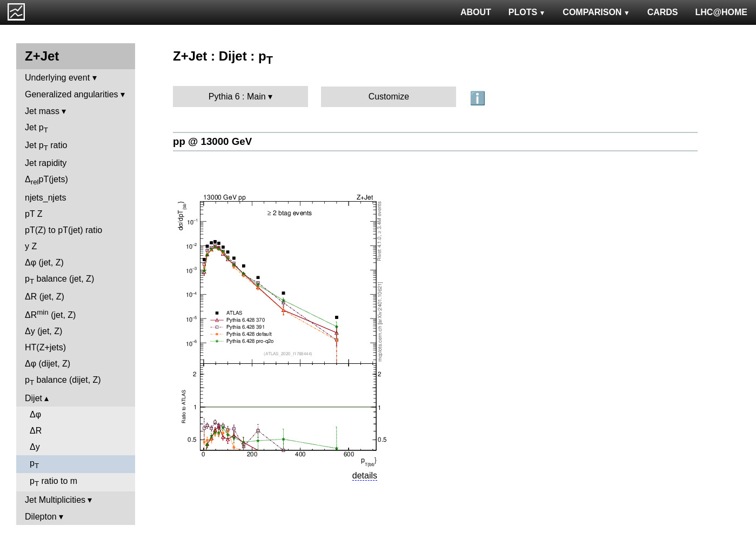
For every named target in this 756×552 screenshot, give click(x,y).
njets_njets (46, 198)
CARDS (663, 12)
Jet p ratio (46, 146)
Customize (389, 97)
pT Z (34, 214)
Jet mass (42, 111)
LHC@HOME (721, 12)
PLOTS (527, 12)
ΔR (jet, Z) (45, 297)
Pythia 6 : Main (237, 97)
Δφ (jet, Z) (44, 262)
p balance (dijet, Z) (63, 381)
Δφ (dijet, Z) (48, 364)
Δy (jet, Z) (44, 331)
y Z (31, 246)
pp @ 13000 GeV (212, 141)
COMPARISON (596, 12)
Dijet (34, 398)
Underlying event (57, 78)
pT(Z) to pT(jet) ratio (63, 230)
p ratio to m (53, 482)
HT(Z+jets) (45, 347)
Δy (35, 447)
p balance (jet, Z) (59, 280)
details (365, 475)
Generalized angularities (72, 94)
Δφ (35, 414)
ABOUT (476, 12)
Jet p (36, 128)
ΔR (36, 431)
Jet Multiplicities (55, 500)
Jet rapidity (46, 163)
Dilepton (41, 517)
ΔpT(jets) (46, 180)
